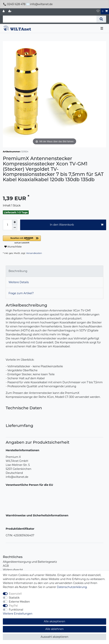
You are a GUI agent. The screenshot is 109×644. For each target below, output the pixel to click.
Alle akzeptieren (54, 621)
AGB (6, 566)
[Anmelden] (4, 11)
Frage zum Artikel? (21, 293)
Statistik (14, 598)
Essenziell (15, 594)
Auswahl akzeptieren (54, 637)
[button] (46, 240)
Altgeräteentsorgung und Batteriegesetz (30, 562)
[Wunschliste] (98, 11)
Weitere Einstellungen (18, 614)
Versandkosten (34, 253)
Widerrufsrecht (13, 570)
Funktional (16, 610)
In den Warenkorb (77, 225)
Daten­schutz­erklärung (72, 587)
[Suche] (101, 19)
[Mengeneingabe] (7, 225)
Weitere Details (19, 282)
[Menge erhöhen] (15, 222)
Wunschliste (13, 247)
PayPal (13, 606)
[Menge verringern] (15, 228)
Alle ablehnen (55, 629)
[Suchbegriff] (50, 19)
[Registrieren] (10, 11)
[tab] (54, 271)
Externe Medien (19, 602)
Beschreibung (18, 271)
